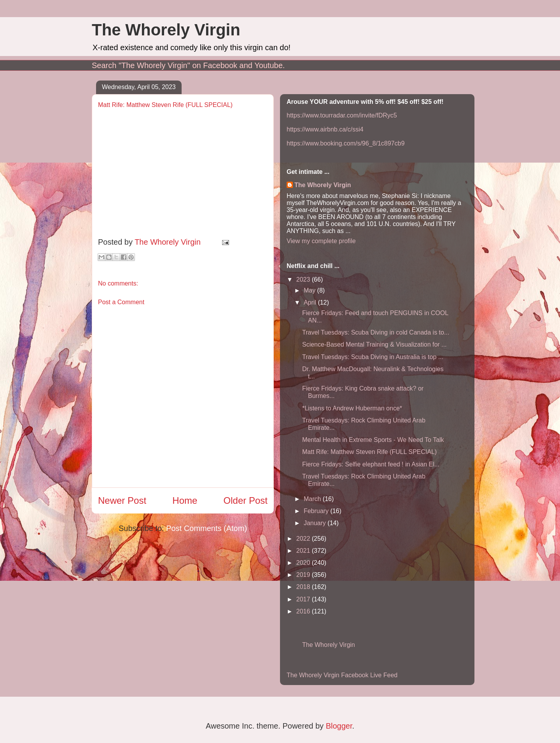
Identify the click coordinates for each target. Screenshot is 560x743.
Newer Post (122, 500)
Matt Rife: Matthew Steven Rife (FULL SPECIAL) (369, 452)
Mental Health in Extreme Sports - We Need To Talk (373, 440)
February (317, 511)
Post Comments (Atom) (206, 528)
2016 (304, 611)
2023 (304, 280)
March (313, 499)
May (311, 290)
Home (185, 500)
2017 (304, 599)
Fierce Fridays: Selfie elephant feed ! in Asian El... (371, 464)
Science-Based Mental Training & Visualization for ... (374, 344)
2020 (304, 563)
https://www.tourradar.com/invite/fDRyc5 (342, 115)
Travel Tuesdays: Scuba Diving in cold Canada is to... (376, 332)
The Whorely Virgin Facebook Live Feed (342, 675)
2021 (304, 551)
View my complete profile (321, 241)
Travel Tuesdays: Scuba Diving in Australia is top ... (373, 357)
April (311, 302)
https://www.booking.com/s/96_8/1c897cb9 (346, 143)
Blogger (339, 726)
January (316, 523)
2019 (304, 575)
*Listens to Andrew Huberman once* (352, 408)
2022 (304, 539)
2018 (304, 587)
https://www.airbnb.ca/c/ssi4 (325, 129)
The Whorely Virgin (166, 30)
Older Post (246, 500)
